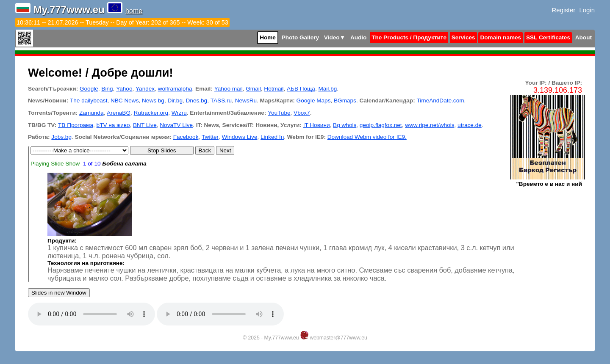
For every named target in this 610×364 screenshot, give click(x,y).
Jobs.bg (61, 137)
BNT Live (145, 125)
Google (89, 89)
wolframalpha (175, 89)
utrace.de (470, 125)
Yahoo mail (229, 89)
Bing (107, 89)
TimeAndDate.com (440, 101)
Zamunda (91, 113)
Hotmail (274, 89)
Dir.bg (175, 101)
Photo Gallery (300, 37)
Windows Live (240, 137)
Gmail (253, 89)
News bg (153, 101)
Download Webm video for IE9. (367, 137)
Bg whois (345, 125)
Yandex (145, 89)
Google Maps (314, 101)
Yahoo (124, 89)
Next (225, 150)
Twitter (210, 137)
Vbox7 (302, 113)
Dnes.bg (197, 101)
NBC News (125, 101)
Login (587, 10)
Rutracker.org (151, 113)
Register (564, 10)
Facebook (186, 137)
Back (205, 150)
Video (335, 37)
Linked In (272, 137)
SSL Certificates (548, 37)
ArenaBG (119, 113)
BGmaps (345, 101)
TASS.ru (221, 101)
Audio (359, 37)
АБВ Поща (301, 89)
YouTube (279, 113)
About (584, 37)
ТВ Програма (76, 125)
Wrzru (179, 113)
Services (463, 37)
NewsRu (246, 101)
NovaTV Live (176, 125)
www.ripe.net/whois (430, 125)
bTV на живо (113, 125)
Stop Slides (162, 150)
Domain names (500, 37)
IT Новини (317, 125)
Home (268, 37)
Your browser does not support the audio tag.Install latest (91, 314)
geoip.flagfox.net (381, 125)
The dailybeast (89, 101)
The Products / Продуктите (409, 37)
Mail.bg (327, 89)
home (134, 11)
